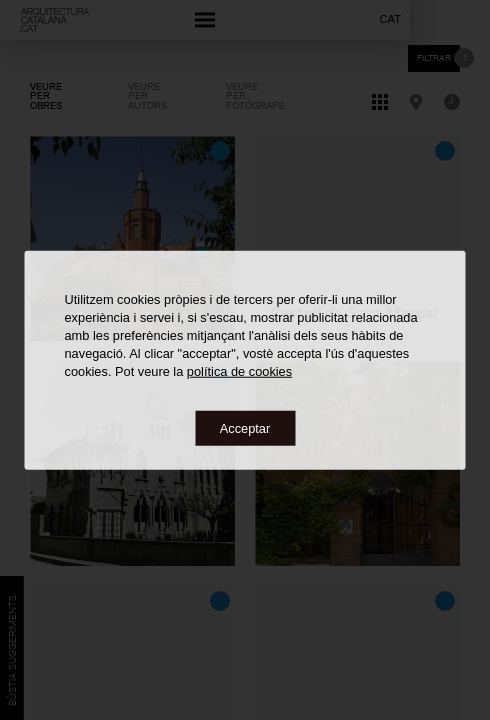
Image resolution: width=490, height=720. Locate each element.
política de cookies (239, 370)
